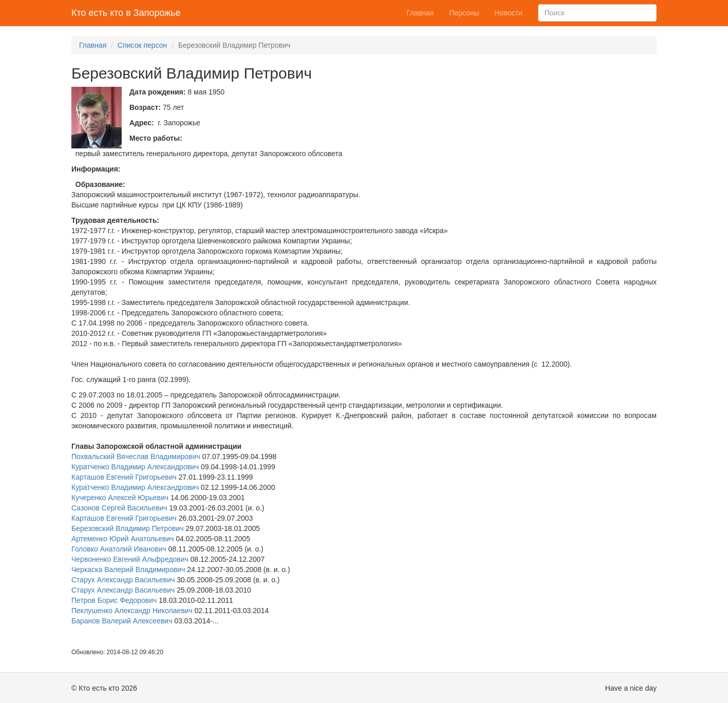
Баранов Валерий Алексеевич (122, 621)
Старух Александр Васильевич (123, 580)
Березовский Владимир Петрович (128, 528)
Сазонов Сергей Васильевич (119, 508)
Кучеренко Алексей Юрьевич (120, 498)
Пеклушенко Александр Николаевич (132, 611)
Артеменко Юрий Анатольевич (123, 539)
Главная (420, 13)
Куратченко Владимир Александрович (135, 467)
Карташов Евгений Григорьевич (124, 477)
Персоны (464, 13)
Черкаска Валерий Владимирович (128, 569)
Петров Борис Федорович (114, 600)
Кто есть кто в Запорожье (126, 13)
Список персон (142, 45)
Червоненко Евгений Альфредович (130, 559)
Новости (508, 13)
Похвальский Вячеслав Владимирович (136, 457)
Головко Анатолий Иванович (119, 549)
